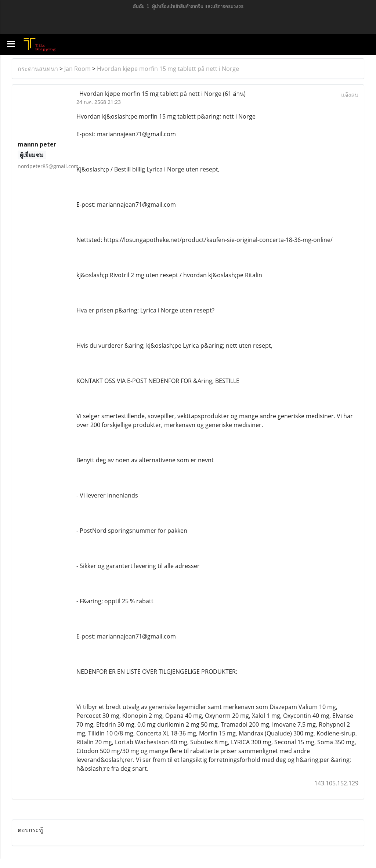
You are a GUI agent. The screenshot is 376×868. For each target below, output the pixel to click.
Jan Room (77, 69)
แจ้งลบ (350, 95)
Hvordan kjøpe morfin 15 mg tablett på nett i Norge (168, 69)
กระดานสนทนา (38, 69)
